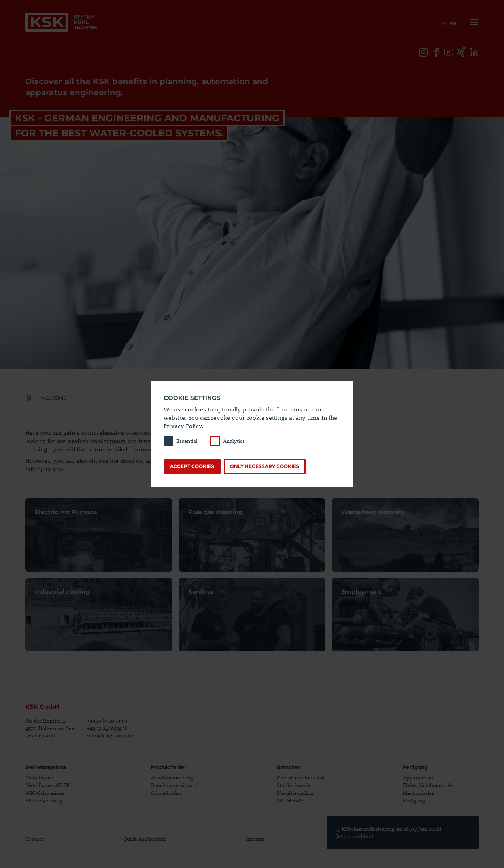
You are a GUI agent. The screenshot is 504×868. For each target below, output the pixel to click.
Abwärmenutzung (172, 777)
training (37, 449)
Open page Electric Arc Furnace (99, 535)
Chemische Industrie (301, 777)
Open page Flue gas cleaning (252, 535)
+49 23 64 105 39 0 (107, 721)
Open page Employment (405, 615)
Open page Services (252, 615)
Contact (34, 839)
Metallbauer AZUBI (47, 785)
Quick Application (144, 839)
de (443, 24)
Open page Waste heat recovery (405, 535)
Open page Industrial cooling (99, 615)
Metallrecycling (295, 793)
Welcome (53, 398)
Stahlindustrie (294, 785)
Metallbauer (40, 777)
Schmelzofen (166, 793)
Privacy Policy (183, 426)
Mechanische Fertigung (418, 797)
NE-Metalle (291, 800)
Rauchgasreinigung (174, 785)
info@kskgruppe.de (110, 735)
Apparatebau (418, 777)
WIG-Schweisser (45, 793)
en (453, 24)
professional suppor (95, 441)
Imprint (255, 839)
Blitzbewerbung (44, 800)
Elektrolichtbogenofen (429, 785)
